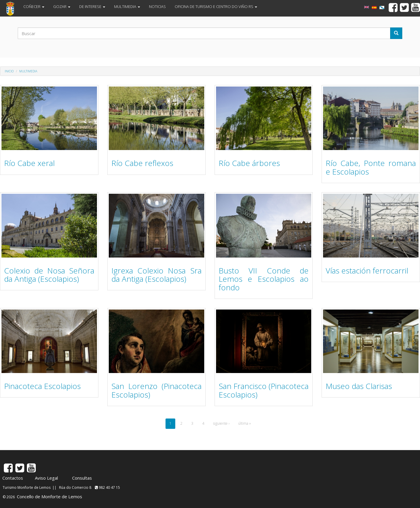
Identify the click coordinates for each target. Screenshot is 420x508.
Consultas (82, 478)
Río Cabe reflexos (142, 163)
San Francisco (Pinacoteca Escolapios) (264, 390)
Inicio (9, 71)
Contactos (13, 478)
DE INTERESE (92, 6)
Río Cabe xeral (29, 163)
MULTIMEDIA (127, 6)
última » (245, 423)
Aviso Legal (46, 478)
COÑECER (34, 6)
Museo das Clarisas (359, 386)
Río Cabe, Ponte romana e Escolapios (371, 167)
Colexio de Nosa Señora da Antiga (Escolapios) (49, 275)
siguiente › (221, 423)
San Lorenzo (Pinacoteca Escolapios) (157, 390)
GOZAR (62, 6)
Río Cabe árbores (249, 163)
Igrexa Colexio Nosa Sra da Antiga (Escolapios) (157, 275)
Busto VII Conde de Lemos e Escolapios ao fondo (264, 279)
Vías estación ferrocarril (367, 271)
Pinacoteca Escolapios (42, 386)
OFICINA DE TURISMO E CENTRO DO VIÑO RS (216, 6)
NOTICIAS (157, 6)
